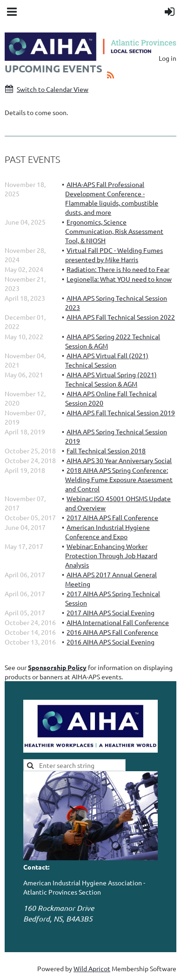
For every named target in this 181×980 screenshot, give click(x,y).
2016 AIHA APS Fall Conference (112, 632)
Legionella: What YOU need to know (119, 279)
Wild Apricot (92, 968)
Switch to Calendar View (53, 89)
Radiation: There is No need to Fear (118, 269)
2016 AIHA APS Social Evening (111, 642)
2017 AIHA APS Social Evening (111, 612)
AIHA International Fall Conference (118, 622)
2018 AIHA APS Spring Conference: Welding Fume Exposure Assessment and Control (119, 479)
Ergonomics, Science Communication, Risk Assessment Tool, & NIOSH (114, 231)
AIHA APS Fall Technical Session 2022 (121, 317)
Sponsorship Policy (57, 667)
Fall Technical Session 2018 (106, 451)
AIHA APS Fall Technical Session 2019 (121, 413)
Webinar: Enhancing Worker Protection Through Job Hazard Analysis (111, 555)
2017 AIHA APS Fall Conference (112, 517)
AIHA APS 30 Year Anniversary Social (119, 460)
